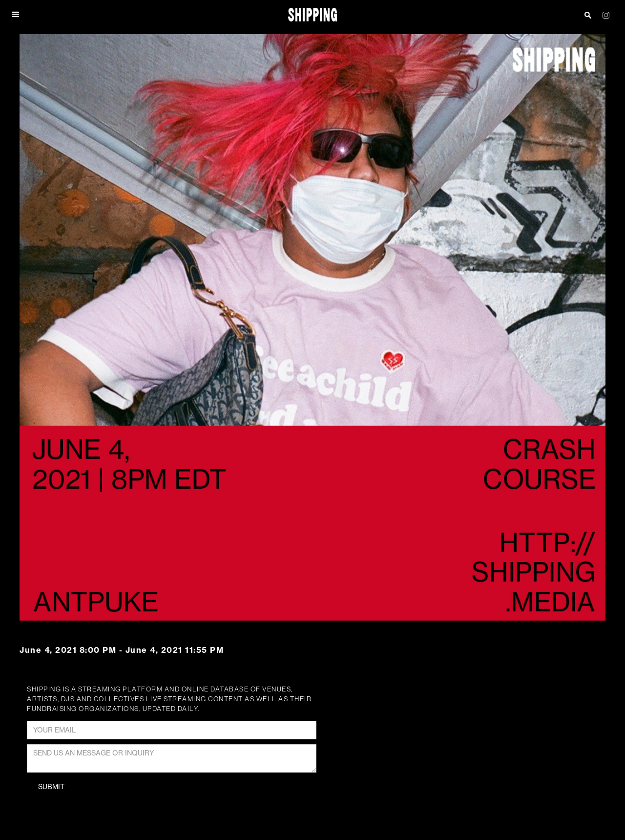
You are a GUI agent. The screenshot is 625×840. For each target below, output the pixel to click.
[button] (16, 15)
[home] (313, 15)
